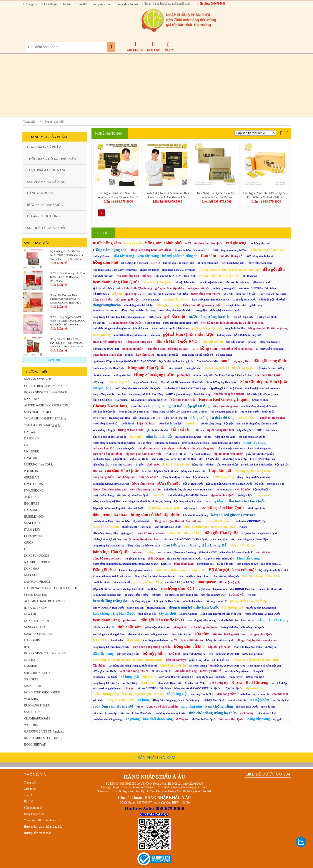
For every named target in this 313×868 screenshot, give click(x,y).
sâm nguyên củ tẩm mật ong (265, 666)
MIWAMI (30, 614)
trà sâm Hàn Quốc (168, 355)
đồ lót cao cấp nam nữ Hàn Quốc (256, 660)
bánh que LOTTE (150, 418)
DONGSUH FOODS (37, 556)
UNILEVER (32, 451)
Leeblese (166, 564)
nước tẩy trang (255, 443)
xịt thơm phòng (198, 666)
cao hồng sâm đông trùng (107, 719)
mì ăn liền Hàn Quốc (271, 589)
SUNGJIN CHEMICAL (38, 634)
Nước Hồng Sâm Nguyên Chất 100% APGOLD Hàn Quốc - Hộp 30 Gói (68, 277)
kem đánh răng (106, 620)
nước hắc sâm (225, 564)
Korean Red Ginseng (250, 682)
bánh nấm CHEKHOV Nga (250, 521)
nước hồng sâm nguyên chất (175, 310)
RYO (27, 647)
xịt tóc (208, 437)
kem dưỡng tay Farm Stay (134, 412)
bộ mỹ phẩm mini (185, 282)
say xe (140, 707)
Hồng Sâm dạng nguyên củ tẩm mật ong (176, 700)
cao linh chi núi (102, 582)
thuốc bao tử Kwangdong (137, 527)
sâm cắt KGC (247, 418)
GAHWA (30, 432)
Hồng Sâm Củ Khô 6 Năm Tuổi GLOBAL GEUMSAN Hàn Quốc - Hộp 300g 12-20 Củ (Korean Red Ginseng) (66, 342)
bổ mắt (260, 484)
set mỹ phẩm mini (236, 305)
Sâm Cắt (158, 495)
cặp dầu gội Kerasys (149, 694)
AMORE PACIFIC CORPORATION (46, 405)
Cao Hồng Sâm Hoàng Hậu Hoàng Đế (195, 545)
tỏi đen (200, 430)
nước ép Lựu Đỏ (211, 671)
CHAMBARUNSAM (37, 719)
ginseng (252, 342)
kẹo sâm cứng (145, 355)
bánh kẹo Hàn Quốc (111, 552)
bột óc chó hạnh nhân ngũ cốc (176, 361)
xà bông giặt (130, 677)
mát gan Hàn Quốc (261, 634)
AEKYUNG (31, 497)
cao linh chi (127, 424)
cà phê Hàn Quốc (268, 533)
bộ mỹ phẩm (154, 653)
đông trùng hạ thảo (110, 515)
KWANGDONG (34, 491)
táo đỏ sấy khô (281, 700)
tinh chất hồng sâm (218, 521)
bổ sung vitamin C (216, 601)
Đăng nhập (154, 46)
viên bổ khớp (279, 683)
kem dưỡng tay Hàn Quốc (222, 382)
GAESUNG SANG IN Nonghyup (44, 732)
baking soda (224, 335)
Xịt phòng (99, 666)
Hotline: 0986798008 (211, 4)
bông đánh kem (184, 564)
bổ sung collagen (179, 349)
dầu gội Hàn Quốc (221, 533)
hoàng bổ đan (194, 368)
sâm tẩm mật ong (186, 671)
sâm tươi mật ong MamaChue (131, 335)
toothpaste (207, 582)
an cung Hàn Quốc (176, 299)
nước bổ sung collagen (151, 533)
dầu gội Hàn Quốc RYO (162, 620)
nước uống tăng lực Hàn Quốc (262, 614)
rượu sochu (248, 533)
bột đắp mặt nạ (235, 342)
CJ (26, 549)
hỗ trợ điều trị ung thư (248, 335)
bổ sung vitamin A (208, 263)
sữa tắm (202, 634)
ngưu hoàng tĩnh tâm (221, 430)
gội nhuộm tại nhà (157, 430)
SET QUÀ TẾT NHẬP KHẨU (46, 228)
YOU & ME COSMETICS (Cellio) (45, 418)
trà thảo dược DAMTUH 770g (228, 666)
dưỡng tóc (183, 719)
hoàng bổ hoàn (229, 627)
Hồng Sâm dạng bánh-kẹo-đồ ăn (151, 250)
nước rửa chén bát (106, 527)
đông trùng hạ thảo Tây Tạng (138, 310)
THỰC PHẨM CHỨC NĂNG (46, 170)
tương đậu (201, 310)
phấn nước (130, 620)
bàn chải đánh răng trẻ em (194, 576)
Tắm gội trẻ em (212, 342)
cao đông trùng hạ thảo (224, 412)
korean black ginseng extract (135, 570)
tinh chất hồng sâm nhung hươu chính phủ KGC (121, 328)
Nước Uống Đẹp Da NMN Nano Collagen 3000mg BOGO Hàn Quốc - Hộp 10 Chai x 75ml (67, 320)
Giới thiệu (49, 4)
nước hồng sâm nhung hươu (229, 250)
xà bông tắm (214, 501)
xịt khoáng (247, 713)
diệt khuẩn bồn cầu (104, 412)
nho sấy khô (268, 707)
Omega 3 (258, 671)
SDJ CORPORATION (37, 673)
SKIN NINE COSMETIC (39, 412)
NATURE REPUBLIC (37, 562)
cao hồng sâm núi (260, 243)
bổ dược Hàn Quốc (214, 700)
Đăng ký (169, 47)
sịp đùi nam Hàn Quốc (228, 454)
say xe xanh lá (261, 694)
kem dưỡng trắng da (110, 601)
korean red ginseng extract (233, 515)
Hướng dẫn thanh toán (38, 833)
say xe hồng (145, 443)
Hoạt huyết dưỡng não (107, 342)
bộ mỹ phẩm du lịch (170, 424)
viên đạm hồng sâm (225, 406)
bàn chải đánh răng (158, 719)
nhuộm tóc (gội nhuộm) (229, 394)
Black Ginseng (202, 394)
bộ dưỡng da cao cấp (235, 459)
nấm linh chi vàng (225, 437)
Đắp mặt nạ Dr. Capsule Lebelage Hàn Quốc (118, 589)
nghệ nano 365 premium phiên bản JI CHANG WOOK (124, 361)
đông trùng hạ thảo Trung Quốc (111, 647)
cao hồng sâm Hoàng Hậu (253, 539)
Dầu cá (97, 471)
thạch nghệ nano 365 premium (262, 388)
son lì (226, 361)
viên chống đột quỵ (104, 430)
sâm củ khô (263, 552)
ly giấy (140, 465)
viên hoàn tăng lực (247, 564)
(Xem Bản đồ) (202, 791)
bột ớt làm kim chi (103, 627)
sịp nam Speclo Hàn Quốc (125, 323)
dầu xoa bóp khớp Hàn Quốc (110, 437)
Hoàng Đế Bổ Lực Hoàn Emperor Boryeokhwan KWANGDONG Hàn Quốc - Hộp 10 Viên (66, 299)
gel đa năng (256, 305)
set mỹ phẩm (260, 700)
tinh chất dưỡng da (194, 654)
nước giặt (133, 640)
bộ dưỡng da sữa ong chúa (263, 394)
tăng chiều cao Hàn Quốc (211, 677)
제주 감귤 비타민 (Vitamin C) (176, 677)
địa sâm (155, 335)
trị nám (243, 527)
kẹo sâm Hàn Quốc (232, 719)
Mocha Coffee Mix (207, 361)
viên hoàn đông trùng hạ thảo (152, 647)
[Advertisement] (152, 85)
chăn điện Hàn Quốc (170, 683)
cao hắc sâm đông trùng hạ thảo (111, 521)
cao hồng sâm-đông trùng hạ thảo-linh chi (133, 666)
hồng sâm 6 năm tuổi (193, 471)
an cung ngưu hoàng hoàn (253, 471)
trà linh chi (99, 323)
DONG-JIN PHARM (37, 621)
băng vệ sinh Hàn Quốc (226, 576)
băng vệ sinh (133, 243)
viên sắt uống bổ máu (237, 671)
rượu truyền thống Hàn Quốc (181, 323)
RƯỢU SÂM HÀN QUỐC (44, 205)
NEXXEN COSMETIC (38, 379)
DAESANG (31, 510)
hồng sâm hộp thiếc (120, 700)
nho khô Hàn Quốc (247, 707)
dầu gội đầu (274, 269)
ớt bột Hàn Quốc (161, 671)
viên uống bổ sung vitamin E (236, 552)
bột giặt (229, 424)
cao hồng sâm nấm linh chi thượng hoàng (147, 502)
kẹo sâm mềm (201, 477)
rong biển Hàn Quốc (157, 282)
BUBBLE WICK (34, 517)
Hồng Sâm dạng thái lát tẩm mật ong (177, 521)
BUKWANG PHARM (37, 705)
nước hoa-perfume (253, 654)
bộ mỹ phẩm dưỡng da (180, 256)
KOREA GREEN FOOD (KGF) (43, 738)
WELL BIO (31, 725)
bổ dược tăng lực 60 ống (107, 539)
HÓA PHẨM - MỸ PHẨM (43, 147)
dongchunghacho (107, 305)
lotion (151, 552)
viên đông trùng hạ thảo (145, 489)
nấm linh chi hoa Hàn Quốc (136, 713)
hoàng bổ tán (152, 323)
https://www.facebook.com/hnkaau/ (134, 787)
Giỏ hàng (132, 50)
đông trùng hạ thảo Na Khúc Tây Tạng (115, 683)
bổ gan (117, 294)
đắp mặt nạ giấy (230, 582)
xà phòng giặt (177, 694)
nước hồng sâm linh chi (259, 256)
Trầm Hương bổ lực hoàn (267, 250)
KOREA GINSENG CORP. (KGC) (45, 653)
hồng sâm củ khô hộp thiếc (155, 515)
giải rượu (153, 465)
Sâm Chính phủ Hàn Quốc (264, 382)
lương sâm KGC (256, 677)
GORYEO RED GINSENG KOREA (46, 386)
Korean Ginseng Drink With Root (112, 576)
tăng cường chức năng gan (110, 489)
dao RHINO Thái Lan (243, 589)
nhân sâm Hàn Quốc (268, 375)
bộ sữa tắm (213, 459)
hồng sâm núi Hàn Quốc (220, 640)
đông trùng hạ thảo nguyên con (257, 640)
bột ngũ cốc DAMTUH (106, 349)
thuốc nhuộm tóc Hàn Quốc (109, 368)
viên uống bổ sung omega (236, 349)
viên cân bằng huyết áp (108, 454)
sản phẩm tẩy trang (273, 620)
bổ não (147, 276)
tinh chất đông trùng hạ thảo (213, 713)
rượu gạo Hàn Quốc (105, 671)
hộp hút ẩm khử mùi (166, 471)
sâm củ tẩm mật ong (238, 282)
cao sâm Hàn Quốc (122, 471)
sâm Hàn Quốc (126, 449)
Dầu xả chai (182, 430)
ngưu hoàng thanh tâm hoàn (142, 539)
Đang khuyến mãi (126, 4)
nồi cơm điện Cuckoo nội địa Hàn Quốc (229, 484)
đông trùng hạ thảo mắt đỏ (197, 355)
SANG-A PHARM (35, 627)
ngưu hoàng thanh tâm (107, 355)
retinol (129, 355)
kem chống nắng (219, 706)
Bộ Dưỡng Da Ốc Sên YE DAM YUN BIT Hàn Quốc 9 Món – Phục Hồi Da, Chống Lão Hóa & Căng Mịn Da (66, 255)
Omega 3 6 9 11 (276, 484)
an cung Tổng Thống (137, 595)
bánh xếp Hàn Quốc (244, 300)
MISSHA (30, 660)
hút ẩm (122, 394)
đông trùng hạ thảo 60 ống (212, 417)
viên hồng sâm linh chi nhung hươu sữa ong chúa (232, 323)
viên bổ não (242, 489)
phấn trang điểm (199, 660)
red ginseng (236, 243)
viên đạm (168, 448)
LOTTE (29, 445)
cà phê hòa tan (135, 608)
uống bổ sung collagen (107, 559)
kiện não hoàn (146, 423)
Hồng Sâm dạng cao (110, 250)
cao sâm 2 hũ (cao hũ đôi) (180, 582)
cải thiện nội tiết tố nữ (272, 300)
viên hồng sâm (156, 349)
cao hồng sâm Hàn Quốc (222, 508)
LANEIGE (31, 666)
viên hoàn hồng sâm (233, 263)
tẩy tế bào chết (142, 521)
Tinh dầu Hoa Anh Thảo (248, 647)
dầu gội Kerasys (168, 305)
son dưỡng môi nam (157, 634)
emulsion (191, 423)
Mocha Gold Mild (195, 683)
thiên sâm (262, 495)
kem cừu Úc (248, 620)
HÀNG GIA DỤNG (39, 193)
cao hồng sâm (205, 348)
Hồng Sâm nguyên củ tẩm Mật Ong (221, 614)
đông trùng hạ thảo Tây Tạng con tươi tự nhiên (180, 412)
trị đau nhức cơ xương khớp (219, 276)
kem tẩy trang (148, 256)
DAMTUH (31, 458)
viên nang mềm (226, 694)
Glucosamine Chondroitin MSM (149, 400)
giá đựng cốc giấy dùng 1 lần (181, 595)
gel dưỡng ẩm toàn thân (270, 349)
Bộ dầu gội (219, 570)
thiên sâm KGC (208, 552)
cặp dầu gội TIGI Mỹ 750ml (226, 388)
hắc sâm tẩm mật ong (195, 515)
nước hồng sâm (107, 243)
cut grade (149, 677)
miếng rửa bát (122, 375)
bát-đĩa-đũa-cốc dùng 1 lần (179, 263)
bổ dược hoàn (101, 294)
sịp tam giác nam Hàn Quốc (144, 454)
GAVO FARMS (33, 484)
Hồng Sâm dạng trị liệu (106, 502)
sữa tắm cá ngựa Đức (213, 595)
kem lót (147, 471)
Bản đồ (81, 4)
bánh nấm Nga (101, 459)
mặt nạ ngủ (190, 508)
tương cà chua (260, 400)
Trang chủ (31, 4)
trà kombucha (224, 490)
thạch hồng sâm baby (260, 263)
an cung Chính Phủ (202, 694)
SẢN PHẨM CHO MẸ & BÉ (45, 182)
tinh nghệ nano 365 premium (179, 270)
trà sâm (252, 595)
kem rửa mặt (244, 570)
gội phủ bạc (120, 459)
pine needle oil (122, 582)
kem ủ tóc (148, 683)
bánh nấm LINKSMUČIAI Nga (111, 484)
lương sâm (155, 317)
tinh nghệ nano (102, 256)
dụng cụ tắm (242, 361)
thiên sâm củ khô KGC (273, 294)
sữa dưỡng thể (233, 607)
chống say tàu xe (149, 270)
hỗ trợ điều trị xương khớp (262, 576)
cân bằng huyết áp (173, 665)
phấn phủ (183, 375)
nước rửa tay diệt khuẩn (187, 640)
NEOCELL (31, 575)
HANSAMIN (32, 640)
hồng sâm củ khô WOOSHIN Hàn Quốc (197, 688)
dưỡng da (271, 647)
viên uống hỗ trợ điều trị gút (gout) (113, 533)
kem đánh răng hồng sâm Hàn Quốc (257, 424)
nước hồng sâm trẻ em (206, 294)
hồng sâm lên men (270, 342)
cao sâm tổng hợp (128, 276)
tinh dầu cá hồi (147, 614)
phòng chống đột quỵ (207, 328)
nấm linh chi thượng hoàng (134, 288)
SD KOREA (32, 679)
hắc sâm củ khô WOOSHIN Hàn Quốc (186, 539)
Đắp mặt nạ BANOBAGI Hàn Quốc (175, 276)
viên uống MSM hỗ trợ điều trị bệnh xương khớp (128, 660)
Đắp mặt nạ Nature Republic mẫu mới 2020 (118, 508)
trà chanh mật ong (200, 454)
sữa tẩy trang (124, 256)
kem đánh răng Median (196, 443)
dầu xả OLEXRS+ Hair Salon (154, 688)
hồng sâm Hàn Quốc (147, 368)
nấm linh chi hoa (193, 601)
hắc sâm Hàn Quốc (183, 400)
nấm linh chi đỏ (159, 436)
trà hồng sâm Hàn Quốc (123, 418)
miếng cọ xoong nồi (224, 288)
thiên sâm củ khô (266, 713)
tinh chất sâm (129, 627)
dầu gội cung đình (270, 361)
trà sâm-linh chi (237, 700)
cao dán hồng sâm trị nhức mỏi (259, 406)
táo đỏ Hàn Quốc (244, 317)
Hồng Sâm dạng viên (139, 342)
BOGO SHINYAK (35, 745)
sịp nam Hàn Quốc (223, 495)
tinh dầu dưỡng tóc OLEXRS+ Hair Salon (188, 490)
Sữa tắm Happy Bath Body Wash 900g (115, 270)
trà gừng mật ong (135, 559)
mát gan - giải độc (127, 300)
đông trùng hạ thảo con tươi (144, 546)
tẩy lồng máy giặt (141, 601)
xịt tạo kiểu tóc (221, 660)
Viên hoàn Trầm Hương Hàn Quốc (229, 368)
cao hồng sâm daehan (156, 640)
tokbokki (245, 694)
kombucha (117, 640)
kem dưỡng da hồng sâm (107, 595)
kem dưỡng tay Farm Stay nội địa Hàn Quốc (177, 459)
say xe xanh (164, 552)
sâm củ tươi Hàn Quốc (168, 527)
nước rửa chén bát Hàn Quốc (204, 243)
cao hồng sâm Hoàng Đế (113, 706)
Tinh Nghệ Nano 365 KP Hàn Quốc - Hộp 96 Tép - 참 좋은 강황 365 (265, 195)
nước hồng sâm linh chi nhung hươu (114, 443)
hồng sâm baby (102, 300)
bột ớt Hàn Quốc (193, 484)
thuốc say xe (236, 677)
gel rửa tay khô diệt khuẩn (256, 465)
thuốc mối (268, 412)
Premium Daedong (185, 552)
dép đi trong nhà (148, 448)
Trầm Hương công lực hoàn (112, 694)
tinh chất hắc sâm (103, 276)
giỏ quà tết (180, 627)
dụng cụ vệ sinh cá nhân (162, 707)
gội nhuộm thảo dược (158, 627)
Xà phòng (132, 719)
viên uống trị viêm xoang (201, 620)
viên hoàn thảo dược (223, 539)
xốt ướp (157, 595)
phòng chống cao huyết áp (249, 601)
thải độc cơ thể (148, 477)
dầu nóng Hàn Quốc (253, 627)
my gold (278, 719)
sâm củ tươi (175, 368)
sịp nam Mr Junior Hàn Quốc (184, 559)
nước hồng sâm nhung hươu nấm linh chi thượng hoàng (125, 564)
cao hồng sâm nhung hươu (170, 713)
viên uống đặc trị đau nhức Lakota (113, 465)
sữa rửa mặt (169, 483)
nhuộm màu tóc (102, 375)
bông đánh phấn (133, 349)
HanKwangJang (156, 608)
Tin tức (66, 4)
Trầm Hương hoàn (176, 464)
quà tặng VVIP (135, 294)
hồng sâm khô (105, 262)
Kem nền (136, 437)
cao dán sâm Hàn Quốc (252, 437)
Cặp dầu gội (220, 471)
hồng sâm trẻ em (143, 484)
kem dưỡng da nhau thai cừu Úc (211, 300)
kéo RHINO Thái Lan (263, 459)
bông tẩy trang (259, 719)
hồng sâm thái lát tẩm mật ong (268, 328)
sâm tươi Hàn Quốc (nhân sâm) (171, 328)
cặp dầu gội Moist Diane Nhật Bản (168, 294)
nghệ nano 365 (205, 564)
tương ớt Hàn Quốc (131, 430)
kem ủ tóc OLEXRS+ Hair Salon (257, 288)
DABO (156, 263)
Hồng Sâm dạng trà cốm (176, 477)
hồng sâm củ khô (189, 646)
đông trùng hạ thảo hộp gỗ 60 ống (181, 406)
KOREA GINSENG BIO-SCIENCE (46, 392)
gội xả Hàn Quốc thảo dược (189, 334)
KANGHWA (32, 399)
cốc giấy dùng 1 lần (128, 654)
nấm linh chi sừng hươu (226, 443)
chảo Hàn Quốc (139, 459)
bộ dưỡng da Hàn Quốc (163, 508)
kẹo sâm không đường (188, 437)
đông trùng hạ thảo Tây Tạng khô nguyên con (119, 317)
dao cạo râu (135, 634)
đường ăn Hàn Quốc (204, 719)
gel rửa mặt (175, 316)
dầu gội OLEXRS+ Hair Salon (110, 400)
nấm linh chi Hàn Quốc (246, 501)
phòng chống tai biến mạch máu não (210, 527)
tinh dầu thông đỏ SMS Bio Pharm (188, 495)
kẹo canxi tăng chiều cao (107, 688)
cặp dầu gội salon (219, 647)
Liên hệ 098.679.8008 (118, 201)
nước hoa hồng (223, 477)
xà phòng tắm (191, 706)
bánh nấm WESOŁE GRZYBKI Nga (185, 388)
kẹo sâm (138, 552)
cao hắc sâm (280, 694)
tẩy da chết (167, 613)
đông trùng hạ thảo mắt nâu (254, 477)
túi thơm (152, 589)
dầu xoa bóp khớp (227, 465)
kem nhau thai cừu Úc (105, 310)
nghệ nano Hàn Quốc (105, 677)
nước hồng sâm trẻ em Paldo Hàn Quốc (138, 388)
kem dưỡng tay (218, 683)
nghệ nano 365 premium (213, 589)
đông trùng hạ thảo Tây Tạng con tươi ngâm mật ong (160, 394)
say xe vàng (99, 418)
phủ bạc (228, 294)
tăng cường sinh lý (103, 394)
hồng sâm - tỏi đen (203, 465)
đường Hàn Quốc (267, 317)
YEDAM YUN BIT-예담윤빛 (42, 425)
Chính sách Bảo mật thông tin (42, 820)
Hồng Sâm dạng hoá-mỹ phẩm (203, 305)
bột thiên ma (250, 276)
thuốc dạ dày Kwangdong (261, 608)
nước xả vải (237, 595)
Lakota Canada (188, 614)
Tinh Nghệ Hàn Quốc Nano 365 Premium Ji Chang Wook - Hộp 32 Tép (117, 195)
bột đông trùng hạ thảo (187, 502)
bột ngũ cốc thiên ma (167, 443)
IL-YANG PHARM (36, 608)
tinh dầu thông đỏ (231, 256)
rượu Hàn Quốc (233, 688)
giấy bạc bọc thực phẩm (260, 454)
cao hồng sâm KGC (178, 588)
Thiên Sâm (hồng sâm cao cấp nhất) (180, 570)
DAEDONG (31, 438)
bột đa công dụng (211, 424)
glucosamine (254, 688)
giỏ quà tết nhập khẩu (170, 288)
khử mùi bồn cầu (246, 294)
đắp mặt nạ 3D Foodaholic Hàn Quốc (182, 382)
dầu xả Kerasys (176, 660)
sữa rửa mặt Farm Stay (231, 449)
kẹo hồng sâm (126, 477)
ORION (29, 543)
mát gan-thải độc (198, 288)
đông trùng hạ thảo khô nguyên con (155, 576)
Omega (129, 688)
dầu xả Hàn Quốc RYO (176, 341)
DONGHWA (32, 569)
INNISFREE (32, 504)
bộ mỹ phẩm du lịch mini (274, 570)
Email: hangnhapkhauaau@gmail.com (166, 4)
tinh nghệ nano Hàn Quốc (225, 310)
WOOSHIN (31, 699)
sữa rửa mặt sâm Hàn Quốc (133, 495)
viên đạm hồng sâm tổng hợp (196, 448)
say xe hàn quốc (250, 412)
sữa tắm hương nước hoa (229, 634)
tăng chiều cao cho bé (145, 382)
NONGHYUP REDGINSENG (42, 692)
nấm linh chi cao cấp (105, 713)
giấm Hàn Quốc (262, 282)
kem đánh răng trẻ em (134, 671)
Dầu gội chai (104, 570)
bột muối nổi (261, 490)
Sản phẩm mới (100, 4)
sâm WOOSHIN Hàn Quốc (108, 608)
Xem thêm (54, 360)
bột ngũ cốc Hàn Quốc (167, 601)
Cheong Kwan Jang (36, 595)
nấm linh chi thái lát (175, 418)
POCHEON (31, 471)
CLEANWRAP (33, 536)
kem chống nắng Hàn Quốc (114, 613)
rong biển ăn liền (235, 328)
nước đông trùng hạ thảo (210, 317)
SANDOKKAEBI (35, 523)
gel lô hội (98, 700)
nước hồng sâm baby (204, 627)
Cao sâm (208, 256)
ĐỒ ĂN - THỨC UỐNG (42, 216)
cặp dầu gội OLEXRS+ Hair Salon (257, 430)
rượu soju (99, 382)
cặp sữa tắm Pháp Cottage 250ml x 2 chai (228, 375)
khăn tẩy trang (248, 558)
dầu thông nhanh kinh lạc (139, 305)
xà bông (144, 700)
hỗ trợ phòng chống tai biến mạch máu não (229, 270)
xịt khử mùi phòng (103, 288)
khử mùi (175, 654)
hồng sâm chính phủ (163, 243)
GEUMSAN (31, 478)
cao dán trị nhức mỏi (211, 282)
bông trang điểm (103, 477)
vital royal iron (256, 508)
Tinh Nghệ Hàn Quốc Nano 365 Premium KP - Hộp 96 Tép (216, 195)
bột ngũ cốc (282, 465)
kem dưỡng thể (118, 382)
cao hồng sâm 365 (271, 564)
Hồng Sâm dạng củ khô (185, 533)
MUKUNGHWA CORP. (38, 465)
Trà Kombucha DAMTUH (224, 654)
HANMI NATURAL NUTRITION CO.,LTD (51, 588)
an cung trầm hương (147, 582)
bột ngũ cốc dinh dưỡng (271, 368)
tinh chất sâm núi (181, 634)
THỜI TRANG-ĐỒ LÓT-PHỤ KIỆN (51, 159)
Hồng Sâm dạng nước (154, 375)
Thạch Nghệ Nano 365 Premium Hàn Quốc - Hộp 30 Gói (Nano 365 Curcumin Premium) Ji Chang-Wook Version (166, 195)
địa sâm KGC (202, 250)
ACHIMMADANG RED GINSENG (46, 601)
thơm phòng (101, 335)
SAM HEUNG (33, 712)
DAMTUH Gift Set (175, 454)
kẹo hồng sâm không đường (109, 634)
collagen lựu (245, 495)
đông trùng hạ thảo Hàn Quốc (194, 607)
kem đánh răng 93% (260, 449)
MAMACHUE (33, 686)
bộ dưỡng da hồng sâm (135, 263)
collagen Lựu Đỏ (103, 448)
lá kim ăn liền (183, 250)
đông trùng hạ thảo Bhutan (108, 546)
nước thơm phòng (103, 495)
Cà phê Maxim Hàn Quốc (219, 559)
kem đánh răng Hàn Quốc (116, 282)
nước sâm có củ (140, 406)
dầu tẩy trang (103, 654)
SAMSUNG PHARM (37, 582)
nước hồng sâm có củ (105, 424)
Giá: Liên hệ (59, 263)
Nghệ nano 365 (54, 122)
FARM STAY (32, 530)
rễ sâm (197, 375)
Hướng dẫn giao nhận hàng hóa (43, 827)
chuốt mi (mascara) (272, 418)
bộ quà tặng (102, 388)
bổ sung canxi (224, 355)
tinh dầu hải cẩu (228, 620)
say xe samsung (151, 300)
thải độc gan (156, 559)
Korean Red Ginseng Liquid (224, 399)
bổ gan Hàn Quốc (242, 545)
